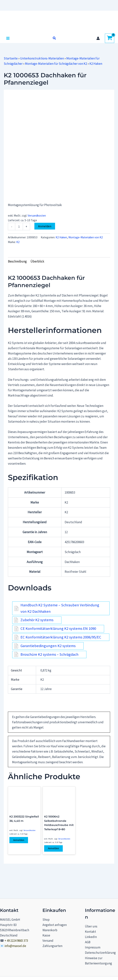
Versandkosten (37, 216)
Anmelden (45, 226)
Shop (46, 920)
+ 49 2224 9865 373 (16, 941)
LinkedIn (91, 937)
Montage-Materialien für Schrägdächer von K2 (56, 64)
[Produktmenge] (19, 227)
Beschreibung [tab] (17, 261)
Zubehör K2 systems (37, 620)
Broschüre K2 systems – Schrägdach (49, 654)
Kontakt (90, 932)
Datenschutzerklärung (100, 953)
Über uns (91, 926)
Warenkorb (50, 930)
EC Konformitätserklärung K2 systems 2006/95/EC (61, 637)
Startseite (11, 58)
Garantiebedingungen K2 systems (48, 646)
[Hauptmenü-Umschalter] (8, 38)
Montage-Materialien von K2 (86, 237)
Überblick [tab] (37, 261)
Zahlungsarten (52, 946)
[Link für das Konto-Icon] (98, 38)
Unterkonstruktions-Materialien (42, 58)
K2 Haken (96, 64)
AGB (88, 942)
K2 (18, 242)
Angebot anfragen (55, 925)
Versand (48, 941)
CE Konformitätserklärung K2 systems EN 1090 (58, 628)
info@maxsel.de (15, 946)
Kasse (46, 935)
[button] (54, 38)
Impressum (93, 947)
